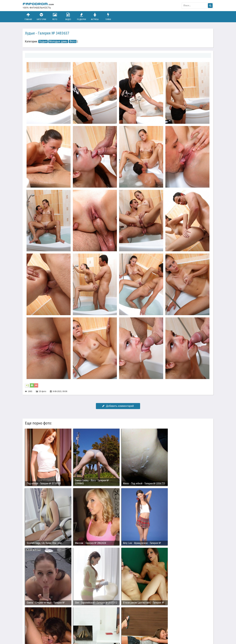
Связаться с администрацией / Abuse (42, 627)
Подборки (82, 17)
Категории (42, 17)
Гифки (108, 17)
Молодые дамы (58, 41)
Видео (68, 17)
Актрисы (95, 17)
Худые (43, 41)
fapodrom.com (38, 6)
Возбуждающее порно (77, 629)
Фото (55, 17)
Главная (28, 17)
